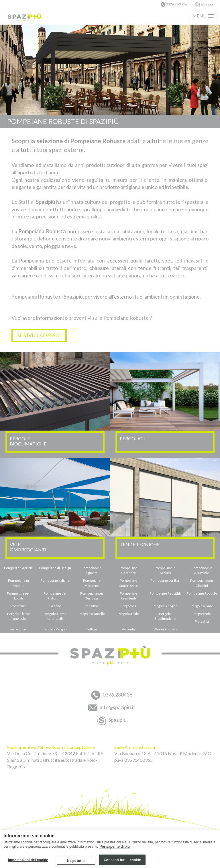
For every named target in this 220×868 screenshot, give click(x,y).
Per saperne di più (115, 846)
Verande (128, 629)
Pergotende (202, 614)
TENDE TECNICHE (140, 544)
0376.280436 (174, 4)
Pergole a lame (202, 606)
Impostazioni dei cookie (28, 860)
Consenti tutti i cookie (122, 860)
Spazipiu (204, 4)
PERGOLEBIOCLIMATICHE (28, 441)
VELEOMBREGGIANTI (28, 547)
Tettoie (92, 629)
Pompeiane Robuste (202, 593)
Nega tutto (76, 861)
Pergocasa (128, 606)
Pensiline (92, 606)
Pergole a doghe (165, 606)
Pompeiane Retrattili (165, 593)
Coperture (18, 606)
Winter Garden (165, 629)
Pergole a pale (128, 614)
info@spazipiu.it (112, 708)
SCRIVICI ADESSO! (39, 335)
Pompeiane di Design (55, 568)
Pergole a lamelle (92, 614)
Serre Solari (18, 629)
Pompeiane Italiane (55, 580)
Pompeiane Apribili (18, 568)
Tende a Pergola (55, 629)
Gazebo (55, 606)
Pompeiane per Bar (165, 580)
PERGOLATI (132, 438)
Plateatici (202, 621)
